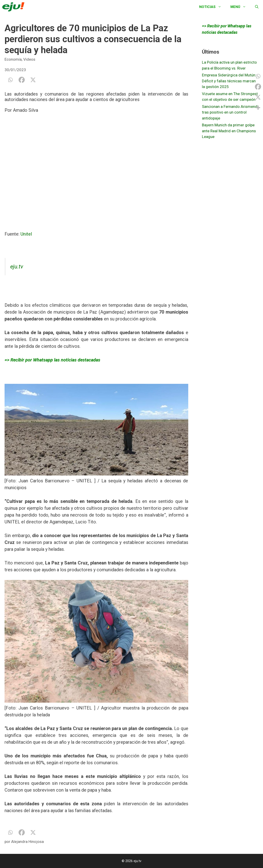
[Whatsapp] (10, 80)
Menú (240, 7)
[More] (258, 108)
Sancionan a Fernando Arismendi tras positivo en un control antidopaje (230, 112)
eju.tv (17, 267)
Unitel (26, 234)
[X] (33, 80)
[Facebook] (22, 80)
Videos (29, 59)
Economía (13, 59)
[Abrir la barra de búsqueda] (257, 7)
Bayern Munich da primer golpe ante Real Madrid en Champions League (229, 131)
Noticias (213, 7)
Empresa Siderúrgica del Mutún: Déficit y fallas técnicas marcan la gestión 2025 (229, 81)
